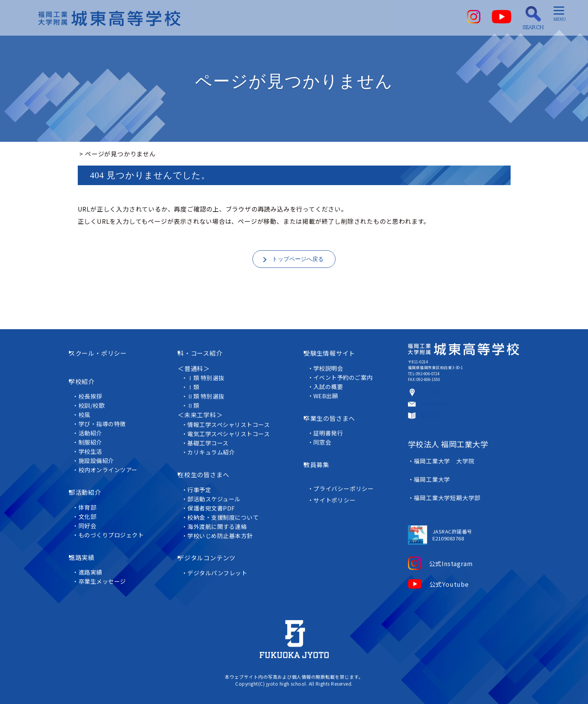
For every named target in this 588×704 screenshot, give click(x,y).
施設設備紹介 (102, 454)
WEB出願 (329, 400)
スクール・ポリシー (107, 362)
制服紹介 (96, 436)
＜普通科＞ (195, 372)
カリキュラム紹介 (215, 456)
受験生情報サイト (336, 362)
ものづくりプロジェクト (117, 517)
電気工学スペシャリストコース (233, 437)
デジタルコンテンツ (214, 546)
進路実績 (91, 534)
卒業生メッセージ (108, 553)
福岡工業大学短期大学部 (444, 507)
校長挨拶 (96, 390)
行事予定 (203, 483)
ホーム (87, 154)
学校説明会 (331, 372)
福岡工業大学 (429, 498)
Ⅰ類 (197, 391)
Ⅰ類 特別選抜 (210, 382)
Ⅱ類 (197, 409)
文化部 (93, 499)
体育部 (93, 490)
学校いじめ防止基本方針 (224, 529)
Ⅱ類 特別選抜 (210, 400)
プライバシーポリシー (346, 471)
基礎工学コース (212, 447)
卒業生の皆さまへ (336, 417)
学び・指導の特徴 (108, 417)
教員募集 (323, 453)
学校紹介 (91, 380)
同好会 (93, 508)
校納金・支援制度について (228, 510)
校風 (90, 408)
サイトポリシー (337, 482)
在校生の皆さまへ (211, 473)
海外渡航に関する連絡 (221, 519)
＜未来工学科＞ (201, 419)
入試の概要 (331, 390)
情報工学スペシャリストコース (233, 428)
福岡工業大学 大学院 (441, 489)
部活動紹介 (94, 480)
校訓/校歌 (97, 399)
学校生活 (96, 445)
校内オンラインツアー (114, 463)
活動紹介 (96, 426)
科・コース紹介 (207, 362)
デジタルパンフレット (222, 555)
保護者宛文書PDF (215, 501)
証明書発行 (331, 426)
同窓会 (325, 436)
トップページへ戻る (298, 260)
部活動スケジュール (218, 492)
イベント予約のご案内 (346, 381)
